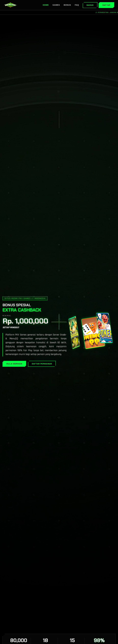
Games (56, 5)
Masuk (90, 5)
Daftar (106, 5)
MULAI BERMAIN (14, 364)
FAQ (77, 5)
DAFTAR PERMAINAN (42, 364)
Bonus (67, 5)
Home (46, 5)
